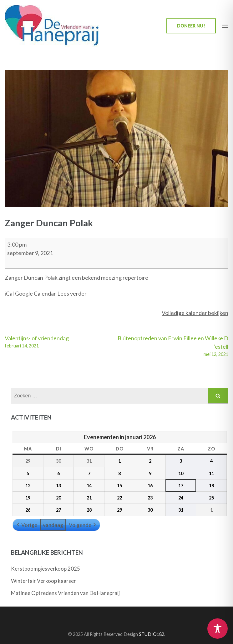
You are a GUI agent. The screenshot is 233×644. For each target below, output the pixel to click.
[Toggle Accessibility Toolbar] (218, 629)
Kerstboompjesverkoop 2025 (46, 569)
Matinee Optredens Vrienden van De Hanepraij (65, 593)
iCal (9, 293)
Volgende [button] (83, 525)
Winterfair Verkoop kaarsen (44, 581)
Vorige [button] (26, 525)
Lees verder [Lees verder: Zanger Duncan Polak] (72, 293)
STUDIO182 (152, 634)
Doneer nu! (191, 26)
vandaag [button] (53, 525)
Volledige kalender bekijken (195, 313)
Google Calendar (35, 293)
